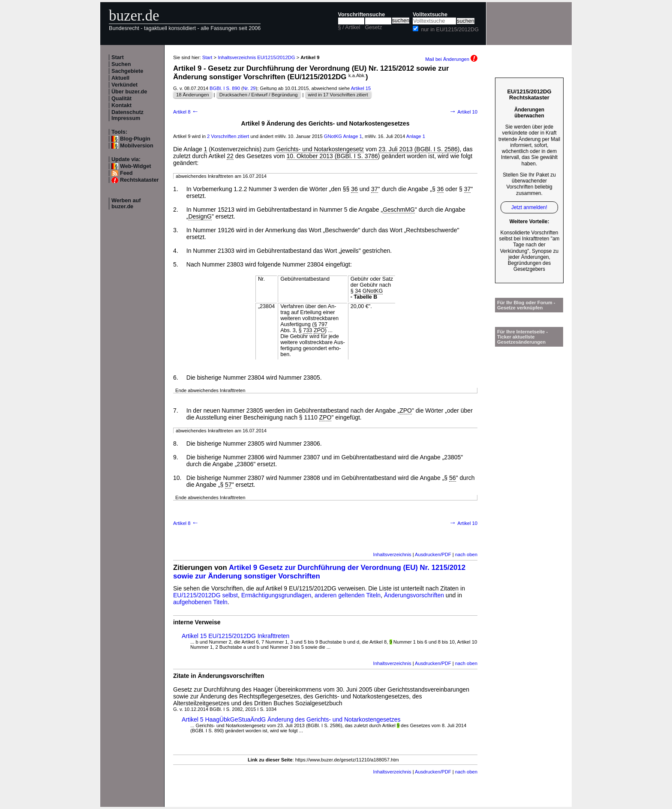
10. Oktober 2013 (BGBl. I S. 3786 (332, 156)
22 (230, 156)
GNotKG (333, 136)
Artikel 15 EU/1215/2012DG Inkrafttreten (235, 636)
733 (307, 330)
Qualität (121, 99)
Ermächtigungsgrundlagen (276, 595)
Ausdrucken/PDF (433, 554)
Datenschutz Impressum (127, 115)
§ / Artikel (349, 27)
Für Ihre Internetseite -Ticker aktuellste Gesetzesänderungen (522, 337)
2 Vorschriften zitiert (228, 136)
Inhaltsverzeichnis (392, 554)
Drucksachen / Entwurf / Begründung (259, 95)
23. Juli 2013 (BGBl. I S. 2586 (418, 149)
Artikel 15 (361, 88)
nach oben (466, 554)
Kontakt (121, 105)
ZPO (319, 330)
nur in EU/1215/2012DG (450, 30)
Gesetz (374, 27)
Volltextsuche (430, 15)
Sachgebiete (127, 71)
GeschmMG (399, 210)
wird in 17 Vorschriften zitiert (338, 95)
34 (358, 291)
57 (228, 485)
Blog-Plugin (135, 139)
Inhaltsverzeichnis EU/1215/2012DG (256, 57)
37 (375, 189)
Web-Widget (135, 166)
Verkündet (124, 85)
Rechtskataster (139, 180)
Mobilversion (137, 146)
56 (453, 478)
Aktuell (120, 78)
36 (354, 189)
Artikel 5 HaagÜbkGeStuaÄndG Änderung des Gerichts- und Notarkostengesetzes (291, 719)
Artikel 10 (463, 112)
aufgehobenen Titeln (200, 602)
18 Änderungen (193, 95)
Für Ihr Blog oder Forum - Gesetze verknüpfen (526, 305)
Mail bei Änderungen (451, 59)
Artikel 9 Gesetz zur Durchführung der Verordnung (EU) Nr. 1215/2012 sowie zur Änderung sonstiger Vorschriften (319, 572)
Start (118, 57)
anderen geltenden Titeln (348, 595)
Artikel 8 (186, 112)
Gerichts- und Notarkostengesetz (320, 149)
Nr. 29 (249, 88)
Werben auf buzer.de (126, 204)
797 (323, 324)
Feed (126, 173)
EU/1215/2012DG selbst (205, 595)
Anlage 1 (353, 136)
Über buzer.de (129, 92)
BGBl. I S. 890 (225, 88)
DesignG (200, 216)
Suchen (121, 64)
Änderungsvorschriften (414, 595)
